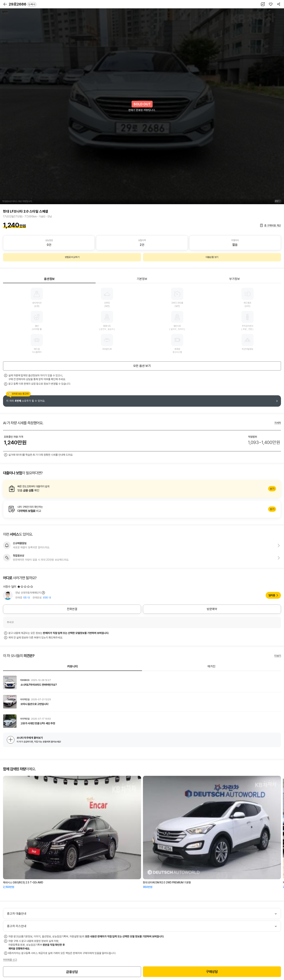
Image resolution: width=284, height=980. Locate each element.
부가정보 (235, 279)
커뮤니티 (73, 666)
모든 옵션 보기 (142, 366)
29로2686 (23, 4)
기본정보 (142, 279)
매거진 (211, 666)
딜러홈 (272, 595)
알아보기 (142, 489)
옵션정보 (49, 279)
